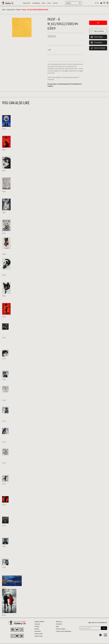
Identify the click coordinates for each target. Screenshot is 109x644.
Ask (98, 23)
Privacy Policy (61, 629)
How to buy (39, 636)
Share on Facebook (98, 48)
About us (59, 621)
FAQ (57, 626)
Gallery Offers (27, 3)
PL (96, 3)
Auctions (55, 3)
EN (98, 3)
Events (44, 3)
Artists (49, 3)
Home (4, 10)
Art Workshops (36, 3)
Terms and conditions (64, 631)
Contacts (59, 624)
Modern (19, 10)
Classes (37, 624)
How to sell (38, 634)
